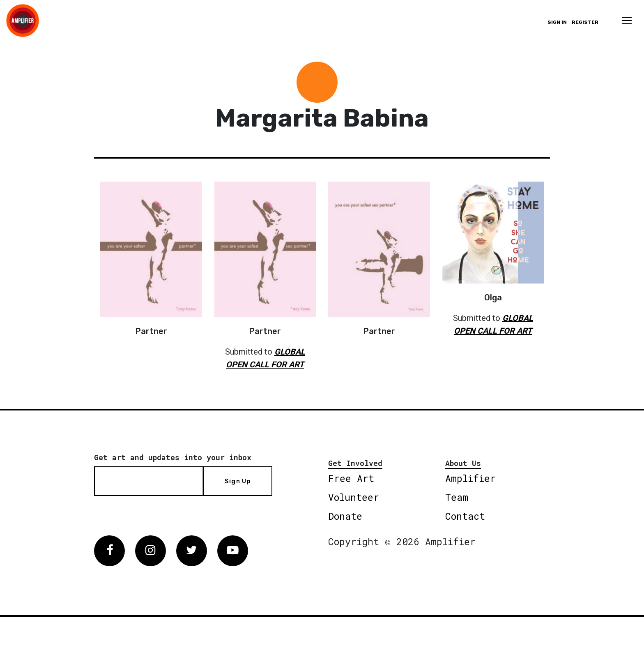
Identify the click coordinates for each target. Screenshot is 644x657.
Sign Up (238, 481)
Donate (345, 516)
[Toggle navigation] (627, 21)
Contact (465, 516)
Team (457, 497)
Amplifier (470, 478)
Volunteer (354, 497)
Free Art (351, 478)
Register (585, 22)
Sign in (557, 22)
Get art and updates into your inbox (173, 457)
